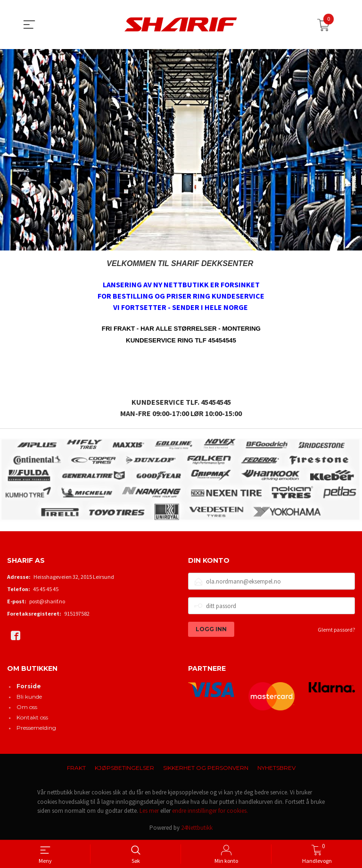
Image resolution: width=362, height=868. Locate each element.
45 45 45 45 (46, 589)
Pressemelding (36, 728)
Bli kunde (29, 697)
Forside (29, 686)
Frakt (76, 768)
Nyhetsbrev (276, 768)
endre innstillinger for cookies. (210, 811)
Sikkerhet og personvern (206, 768)
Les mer (149, 811)
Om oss (27, 707)
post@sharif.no (47, 601)
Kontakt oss (32, 717)
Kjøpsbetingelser (124, 768)
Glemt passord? (336, 630)
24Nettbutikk (197, 828)
